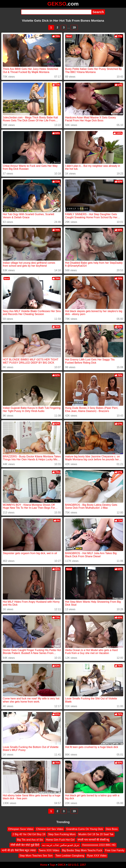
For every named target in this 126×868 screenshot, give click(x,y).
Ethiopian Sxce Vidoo (21, 829)
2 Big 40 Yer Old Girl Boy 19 (29, 834)
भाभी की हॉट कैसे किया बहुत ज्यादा (19, 850)
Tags (53, 865)
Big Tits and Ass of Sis (30, 840)
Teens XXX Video (49, 850)
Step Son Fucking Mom (62, 834)
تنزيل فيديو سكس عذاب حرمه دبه (61, 845)
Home (44, 865)
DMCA (62, 865)
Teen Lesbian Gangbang (70, 856)
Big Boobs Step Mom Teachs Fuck (82, 850)
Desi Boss (112, 829)
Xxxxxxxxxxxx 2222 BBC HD (99, 845)
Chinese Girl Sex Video (50, 829)
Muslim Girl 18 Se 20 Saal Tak (96, 834)
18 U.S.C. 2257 (77, 865)
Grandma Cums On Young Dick (85, 829)
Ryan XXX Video (97, 856)
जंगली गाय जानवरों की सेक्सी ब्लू (93, 840)
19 (74, 27)
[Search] (56, 12)
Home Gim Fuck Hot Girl (60, 840)
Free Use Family (115, 850)
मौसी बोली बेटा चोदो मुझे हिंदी (25, 845)
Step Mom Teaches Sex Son (36, 856)
